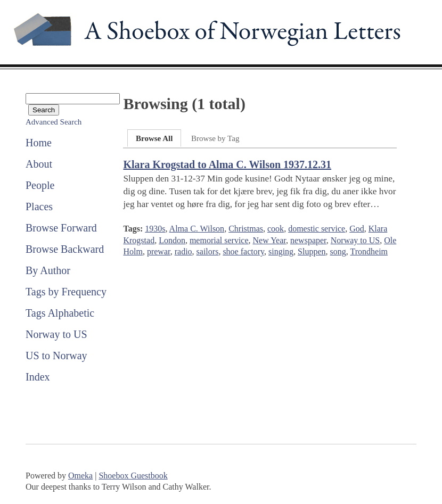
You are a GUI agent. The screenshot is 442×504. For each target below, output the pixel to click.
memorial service (219, 240)
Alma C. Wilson (197, 229)
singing (281, 251)
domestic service (317, 229)
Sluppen (312, 251)
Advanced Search (54, 122)
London (172, 240)
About (39, 164)
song (338, 251)
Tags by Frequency (66, 292)
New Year (269, 240)
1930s (155, 229)
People (40, 185)
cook (276, 229)
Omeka (80, 476)
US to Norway (56, 356)
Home (39, 143)
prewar (159, 251)
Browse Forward (61, 228)
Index (38, 377)
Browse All (154, 138)
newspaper (308, 240)
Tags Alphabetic (60, 313)
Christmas (246, 229)
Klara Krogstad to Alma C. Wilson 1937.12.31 (227, 164)
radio (183, 251)
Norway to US (56, 334)
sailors (208, 251)
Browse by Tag (215, 138)
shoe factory (243, 251)
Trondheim (369, 251)
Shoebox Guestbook (133, 476)
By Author (48, 270)
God (357, 229)
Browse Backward (65, 249)
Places (39, 206)
